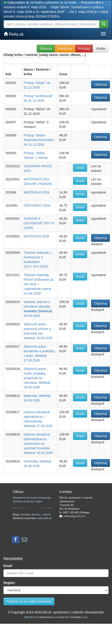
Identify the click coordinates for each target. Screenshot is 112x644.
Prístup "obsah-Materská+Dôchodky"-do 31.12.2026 (39, 140)
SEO (32, 617)
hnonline (25, 514)
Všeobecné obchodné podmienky (32, 498)
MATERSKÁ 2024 (36, 192)
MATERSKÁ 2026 (36, 236)
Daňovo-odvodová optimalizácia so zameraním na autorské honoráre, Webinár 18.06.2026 (38, 444)
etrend (47, 514)
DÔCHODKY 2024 (37, 205)
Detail (80, 168)
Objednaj (101, 84)
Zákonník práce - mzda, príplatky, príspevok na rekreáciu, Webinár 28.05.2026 (37, 378)
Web (26, 617)
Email (8, 566)
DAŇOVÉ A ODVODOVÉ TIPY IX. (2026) (39, 223)
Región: (9, 583)
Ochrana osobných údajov (28, 501)
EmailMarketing (45, 617)
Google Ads (63, 617)
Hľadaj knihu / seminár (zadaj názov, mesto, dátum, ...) (45, 58)
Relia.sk (14, 34)
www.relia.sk (45, 518)
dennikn (36, 514)
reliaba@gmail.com (74, 516)
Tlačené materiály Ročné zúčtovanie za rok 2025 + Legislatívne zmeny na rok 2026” (39, 284)
